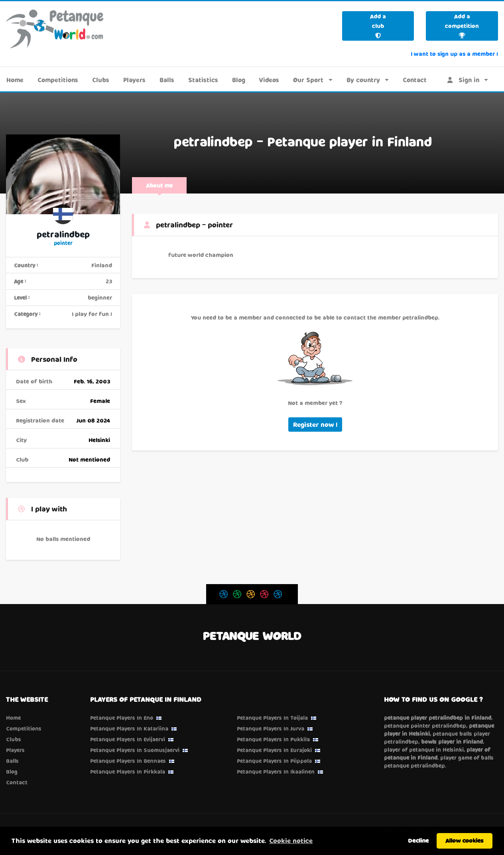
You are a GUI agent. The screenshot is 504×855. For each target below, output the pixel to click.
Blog (239, 80)
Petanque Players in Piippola (274, 761)
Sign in (463, 80)
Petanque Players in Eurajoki (274, 750)
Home (15, 80)
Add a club (378, 26)
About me (159, 185)
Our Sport (308, 80)
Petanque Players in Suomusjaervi (135, 750)
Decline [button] (418, 840)
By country (363, 80)
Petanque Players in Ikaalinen (276, 772)
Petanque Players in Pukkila (273, 739)
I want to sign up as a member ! (454, 54)
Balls (167, 80)
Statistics (203, 80)
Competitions (58, 80)
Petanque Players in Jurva (271, 729)
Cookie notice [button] (291, 840)
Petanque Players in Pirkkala (128, 772)
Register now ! (315, 424)
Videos (269, 80)
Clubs (101, 80)
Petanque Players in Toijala (272, 718)
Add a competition (462, 26)
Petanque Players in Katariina (129, 729)
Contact (415, 80)
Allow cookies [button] (465, 840)
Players (134, 80)
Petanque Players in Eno (122, 718)
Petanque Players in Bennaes (128, 761)
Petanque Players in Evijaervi (128, 739)
